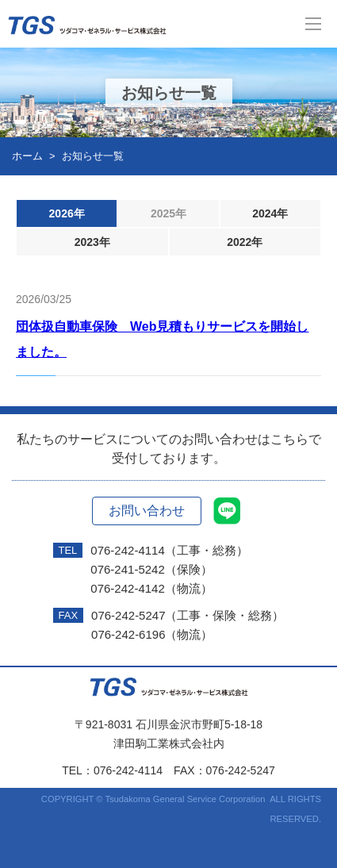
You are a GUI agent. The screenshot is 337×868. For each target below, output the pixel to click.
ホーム (27, 156)
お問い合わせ (147, 511)
